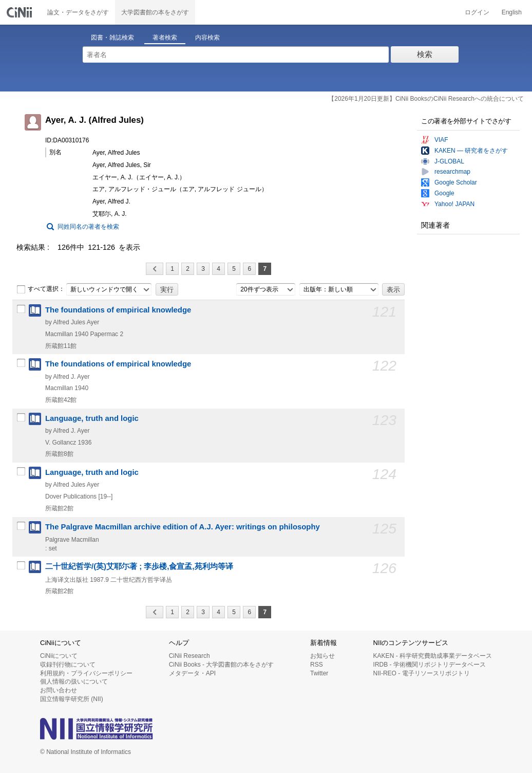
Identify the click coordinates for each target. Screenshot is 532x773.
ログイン (477, 12)
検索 (425, 54)
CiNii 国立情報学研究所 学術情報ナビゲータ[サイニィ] (21, 12)
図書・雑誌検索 (112, 38)
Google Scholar (456, 182)
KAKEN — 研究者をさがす (471, 151)
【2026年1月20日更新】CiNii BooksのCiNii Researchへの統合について (426, 99)
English (512, 12)
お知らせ (322, 656)
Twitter (319, 673)
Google (444, 193)
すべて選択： (41, 289)
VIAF (441, 140)
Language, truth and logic (92, 418)
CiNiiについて (59, 656)
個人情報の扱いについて (74, 682)
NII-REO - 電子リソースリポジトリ (422, 673)
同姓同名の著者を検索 (88, 227)
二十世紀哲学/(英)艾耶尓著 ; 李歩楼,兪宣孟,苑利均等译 (139, 566)
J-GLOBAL (449, 161)
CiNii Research (189, 656)
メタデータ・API (192, 673)
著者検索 (165, 38)
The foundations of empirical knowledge (118, 310)
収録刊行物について (68, 665)
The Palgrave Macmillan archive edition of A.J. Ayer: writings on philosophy (183, 527)
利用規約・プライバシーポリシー (86, 673)
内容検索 (207, 38)
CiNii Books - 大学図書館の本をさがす (222, 665)
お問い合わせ (59, 690)
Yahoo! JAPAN (454, 204)
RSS (317, 665)
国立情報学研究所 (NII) (72, 699)
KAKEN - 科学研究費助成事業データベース (433, 656)
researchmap (452, 172)
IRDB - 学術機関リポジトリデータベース (430, 665)
